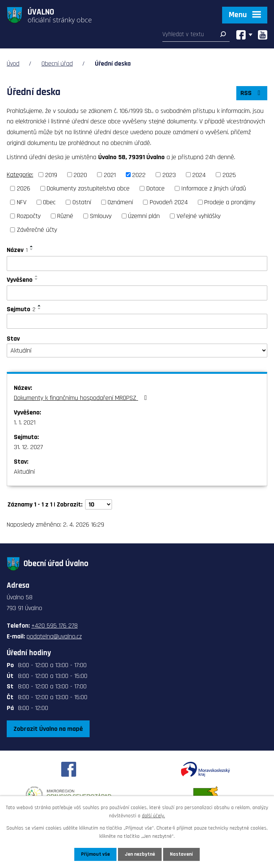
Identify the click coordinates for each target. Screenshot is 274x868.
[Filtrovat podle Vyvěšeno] (137, 293)
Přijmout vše (95, 854)
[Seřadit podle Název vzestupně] (32, 246)
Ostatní (82, 202)
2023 (169, 175)
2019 (51, 175)
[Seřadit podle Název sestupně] (32, 249)
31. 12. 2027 (28, 447)
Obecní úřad (57, 64)
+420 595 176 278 (55, 626)
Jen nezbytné (140, 854)
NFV (22, 202)
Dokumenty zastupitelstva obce (88, 188)
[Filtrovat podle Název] (137, 263)
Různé (65, 216)
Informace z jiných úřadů (214, 188)
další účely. (153, 816)
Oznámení (120, 202)
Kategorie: (20, 175)
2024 (199, 175)
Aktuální (24, 472)
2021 (110, 175)
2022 (139, 175)
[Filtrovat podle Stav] (137, 351)
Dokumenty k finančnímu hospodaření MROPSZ (82, 398)
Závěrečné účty (37, 230)
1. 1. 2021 (25, 422)
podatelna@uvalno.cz (54, 636)
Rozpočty (29, 216)
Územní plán (144, 216)
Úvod (13, 64)
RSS (252, 93)
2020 (80, 175)
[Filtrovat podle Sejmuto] (137, 321)
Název (17, 250)
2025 (229, 175)
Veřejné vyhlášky (199, 216)
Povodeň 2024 (169, 202)
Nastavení (181, 854)
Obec (49, 202)
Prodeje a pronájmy (230, 202)
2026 (24, 188)
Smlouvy (101, 216)
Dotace (155, 188)
